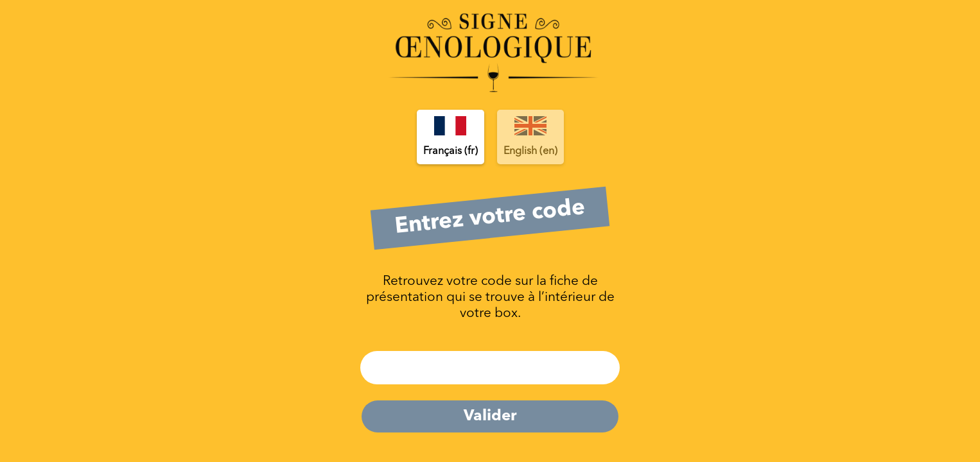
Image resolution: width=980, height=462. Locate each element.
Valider (490, 416)
